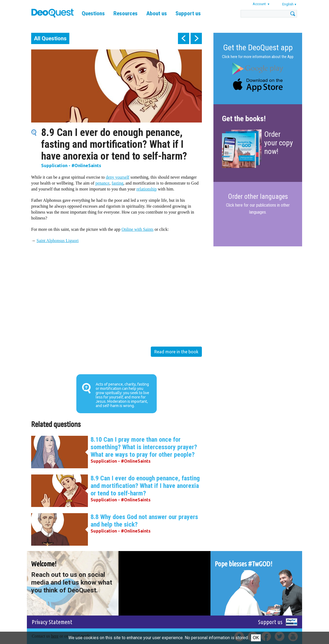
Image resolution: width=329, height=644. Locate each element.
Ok (256, 638)
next (196, 38)
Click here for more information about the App (258, 57)
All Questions (50, 38)
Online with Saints (137, 229)
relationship (147, 189)
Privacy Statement (52, 622)
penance (102, 183)
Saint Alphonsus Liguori (58, 241)
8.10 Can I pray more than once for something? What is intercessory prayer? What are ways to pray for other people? (144, 447)
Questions (93, 13)
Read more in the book (176, 352)
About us (157, 13)
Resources (126, 13)
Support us (188, 13)
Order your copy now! (279, 143)
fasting (117, 183)
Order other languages (258, 197)
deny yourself (118, 177)
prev (184, 38)
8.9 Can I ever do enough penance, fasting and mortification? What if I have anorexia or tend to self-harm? (145, 486)
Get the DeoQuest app (258, 47)
